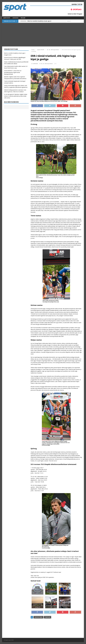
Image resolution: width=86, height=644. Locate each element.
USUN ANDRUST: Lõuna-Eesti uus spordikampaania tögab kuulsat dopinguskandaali (13, 72)
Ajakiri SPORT (7, 18)
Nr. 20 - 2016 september (47, 64)
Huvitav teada (38, 617)
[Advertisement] (43, 35)
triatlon (48, 617)
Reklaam (23, 18)
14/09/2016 (35, 64)
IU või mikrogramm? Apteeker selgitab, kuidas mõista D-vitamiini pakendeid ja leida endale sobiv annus (16, 96)
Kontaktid (15, 18)
